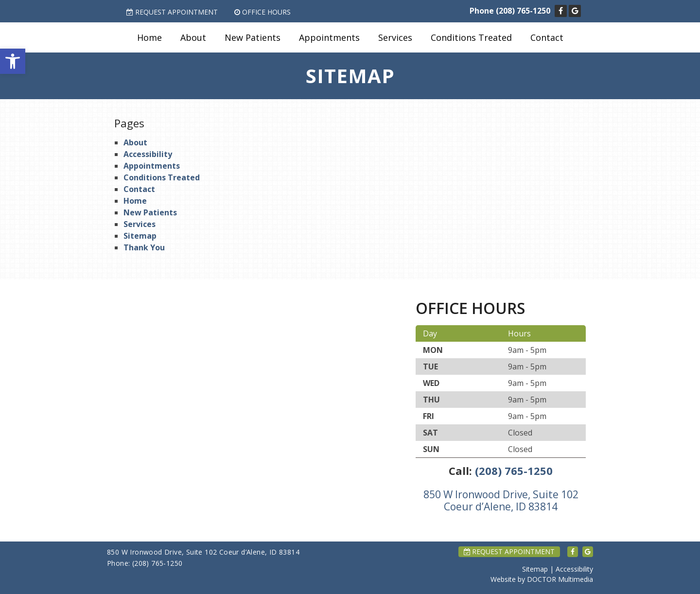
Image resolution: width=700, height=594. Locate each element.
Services (395, 37)
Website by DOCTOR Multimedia (542, 579)
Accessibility (148, 154)
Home (149, 37)
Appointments (329, 37)
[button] (13, 61)
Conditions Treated (471, 37)
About (193, 37)
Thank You (144, 247)
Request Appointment (172, 12)
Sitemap (140, 236)
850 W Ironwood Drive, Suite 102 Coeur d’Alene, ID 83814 (501, 500)
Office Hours (262, 12)
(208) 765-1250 (523, 11)
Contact (547, 37)
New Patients (253, 37)
